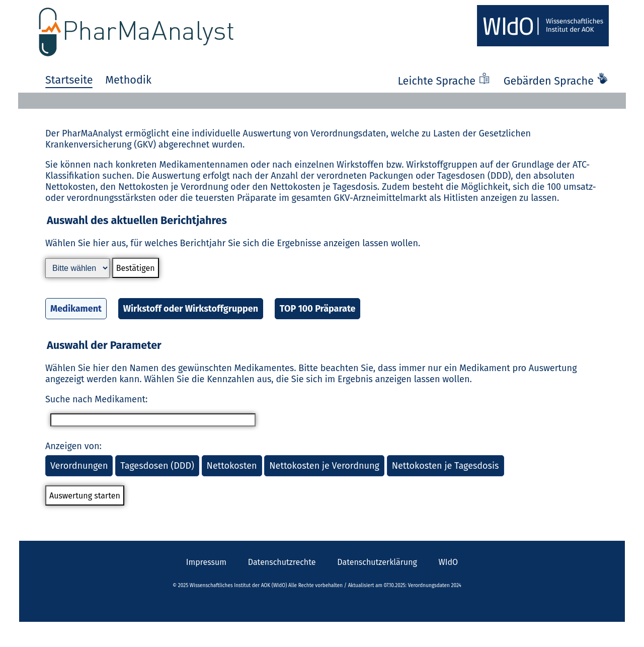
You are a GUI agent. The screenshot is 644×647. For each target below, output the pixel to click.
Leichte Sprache (445, 81)
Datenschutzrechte (282, 562)
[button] (322, 273)
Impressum (206, 562)
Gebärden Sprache (556, 81)
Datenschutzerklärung (377, 562)
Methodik (128, 80)
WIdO (449, 562)
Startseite (69, 80)
